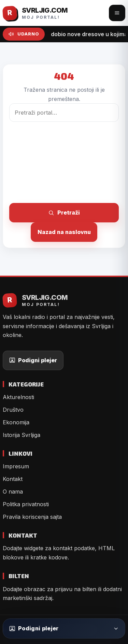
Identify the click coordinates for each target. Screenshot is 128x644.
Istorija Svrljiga (22, 435)
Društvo (13, 410)
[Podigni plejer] (64, 628)
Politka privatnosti (26, 504)
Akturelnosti (18, 397)
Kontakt (13, 479)
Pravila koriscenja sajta (32, 517)
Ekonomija (16, 422)
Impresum (16, 466)
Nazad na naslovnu (64, 232)
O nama (13, 492)
